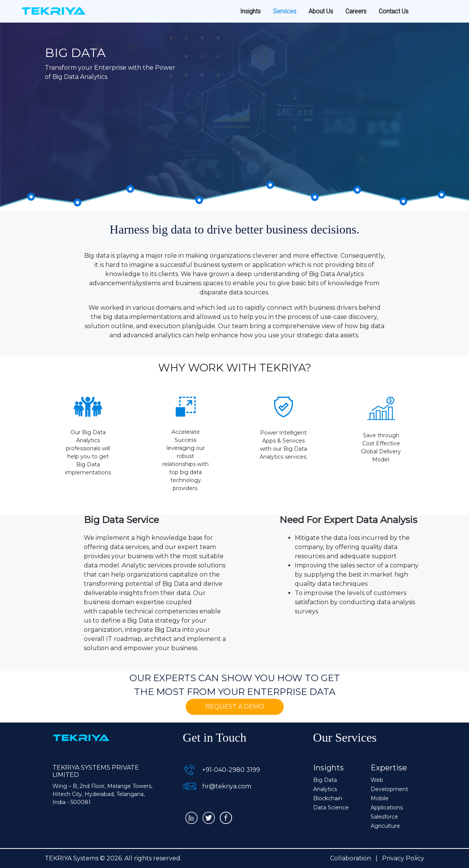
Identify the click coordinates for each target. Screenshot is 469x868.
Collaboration (351, 858)
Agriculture (385, 826)
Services (285, 11)
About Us (321, 11)
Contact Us (394, 11)
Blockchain (328, 798)
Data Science (331, 808)
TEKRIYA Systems (72, 858)
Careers (356, 11)
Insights (250, 11)
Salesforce (384, 817)
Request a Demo (235, 707)
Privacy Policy (403, 858)
